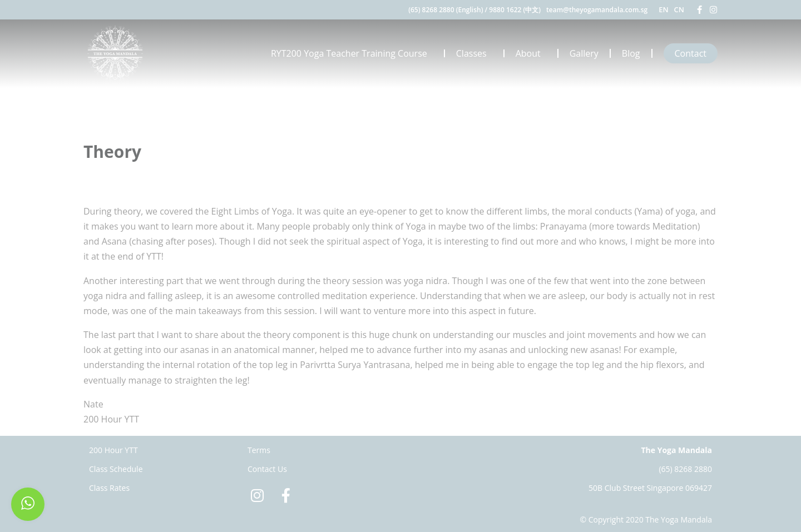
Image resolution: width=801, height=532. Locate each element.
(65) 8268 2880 (685, 469)
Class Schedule (116, 469)
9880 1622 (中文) (515, 10)
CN (679, 9)
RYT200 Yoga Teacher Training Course (352, 53)
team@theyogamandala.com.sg (597, 10)
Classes (474, 53)
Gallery (584, 53)
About (531, 53)
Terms (259, 450)
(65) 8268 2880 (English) (446, 10)
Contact (691, 53)
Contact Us (267, 469)
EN (663, 9)
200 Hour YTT (113, 450)
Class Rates (109, 488)
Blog (631, 53)
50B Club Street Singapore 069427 (650, 488)
